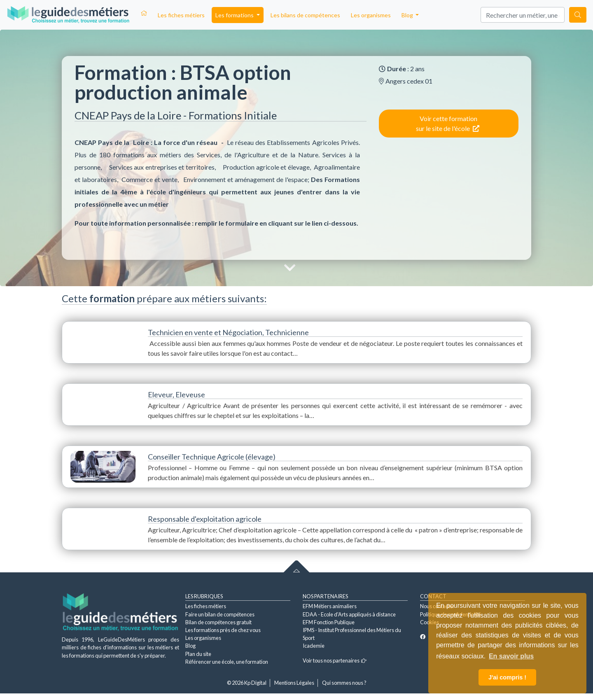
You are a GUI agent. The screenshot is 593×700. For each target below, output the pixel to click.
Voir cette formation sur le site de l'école (448, 123)
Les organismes (371, 15)
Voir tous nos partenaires (335, 660)
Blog (190, 646)
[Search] (523, 15)
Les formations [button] (235, 15)
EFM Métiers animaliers (330, 606)
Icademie (314, 646)
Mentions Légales (294, 683)
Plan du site (198, 654)
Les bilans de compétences (305, 15)
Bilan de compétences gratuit (218, 622)
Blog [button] (408, 15)
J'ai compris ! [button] (507, 677)
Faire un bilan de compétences (220, 614)
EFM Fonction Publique (329, 622)
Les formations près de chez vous (223, 630)
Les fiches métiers (181, 15)
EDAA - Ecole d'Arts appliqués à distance (349, 614)
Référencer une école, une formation (227, 662)
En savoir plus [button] (511, 656)
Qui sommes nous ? (344, 683)
